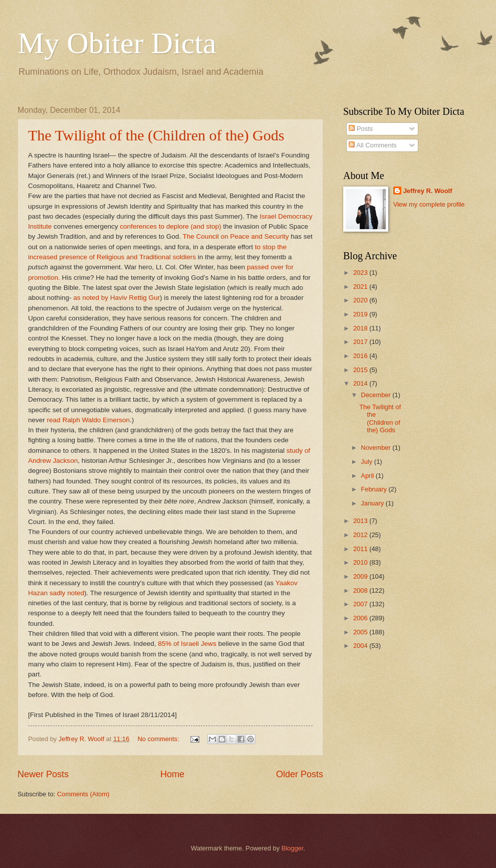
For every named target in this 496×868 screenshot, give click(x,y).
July (367, 462)
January (373, 503)
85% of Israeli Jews (187, 644)
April (368, 476)
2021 (361, 287)
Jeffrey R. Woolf (428, 191)
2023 (361, 273)
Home (172, 774)
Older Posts (300, 774)
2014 (361, 383)
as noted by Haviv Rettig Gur (116, 298)
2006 (361, 618)
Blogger (293, 848)
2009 (361, 576)
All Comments (373, 145)
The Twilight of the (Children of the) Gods (156, 135)
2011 (361, 549)
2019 (361, 314)
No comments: (160, 739)
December (377, 395)
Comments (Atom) (83, 794)
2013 (361, 521)
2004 (361, 646)
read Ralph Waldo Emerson (89, 420)
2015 (361, 370)
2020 (361, 300)
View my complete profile (429, 204)
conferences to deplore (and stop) (170, 226)
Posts (361, 129)
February (375, 489)
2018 (361, 328)
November (377, 448)
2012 (361, 535)
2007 (361, 604)
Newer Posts (43, 774)
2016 (361, 356)
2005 (361, 632)
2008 (361, 590)
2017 (361, 342)
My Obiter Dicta (117, 43)
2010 (361, 562)
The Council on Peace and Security (236, 236)
